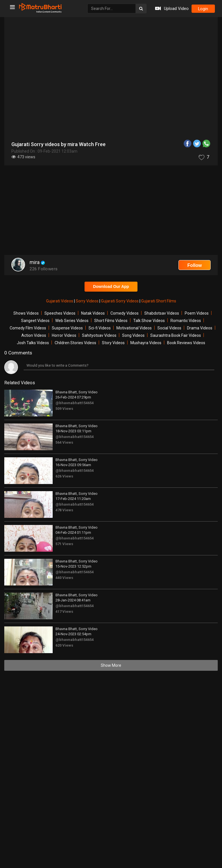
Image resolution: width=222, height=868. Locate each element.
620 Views (64, 645)
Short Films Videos (111, 321)
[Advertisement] (111, 211)
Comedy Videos (125, 313)
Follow (195, 265)
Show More (111, 665)
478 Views (64, 510)
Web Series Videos (72, 321)
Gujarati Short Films (159, 301)
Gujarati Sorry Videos (120, 301)
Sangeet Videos (35, 321)
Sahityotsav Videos (99, 335)
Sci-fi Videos (100, 328)
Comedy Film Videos (28, 328)
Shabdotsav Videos (162, 313)
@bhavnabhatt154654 (75, 403)
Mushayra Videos (146, 343)
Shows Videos (26, 313)
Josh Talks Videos (33, 343)
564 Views (64, 442)
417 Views (64, 611)
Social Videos (169, 328)
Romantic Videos (186, 321)
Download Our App (111, 286)
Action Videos (34, 335)
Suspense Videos (67, 328)
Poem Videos (197, 313)
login (203, 9)
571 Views (64, 544)
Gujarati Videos (60, 301)
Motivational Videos (134, 328)
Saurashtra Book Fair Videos (176, 335)
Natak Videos (93, 313)
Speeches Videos (60, 313)
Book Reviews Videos (186, 343)
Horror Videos (64, 335)
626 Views (64, 476)
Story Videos (113, 343)
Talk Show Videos (149, 321)
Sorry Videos (88, 301)
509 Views (64, 409)
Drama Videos (200, 328)
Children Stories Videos (75, 343)
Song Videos (133, 335)
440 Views (64, 578)
